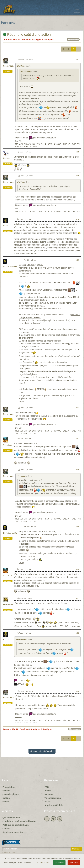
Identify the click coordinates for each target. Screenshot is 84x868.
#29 (77, 526)
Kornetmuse (8, 66)
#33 (77, 691)
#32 (77, 633)
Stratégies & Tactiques (43, 40)
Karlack (7, 640)
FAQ (47, 787)
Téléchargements (53, 798)
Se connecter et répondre (42, 751)
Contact (6, 829)
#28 (77, 470)
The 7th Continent (22, 40)
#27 (77, 439)
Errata (47, 802)
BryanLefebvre (10, 267)
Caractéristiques (11, 794)
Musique (49, 794)
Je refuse (74, 863)
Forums (8, 40)
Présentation (9, 787)
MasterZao (26, 72)
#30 (77, 569)
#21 (77, 60)
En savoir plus (43, 862)
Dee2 (5, 226)
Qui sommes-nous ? (12, 818)
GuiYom (20, 66)
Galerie (6, 802)
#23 (77, 176)
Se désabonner (9, 853)
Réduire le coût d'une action (27, 35)
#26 (77, 408)
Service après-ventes (13, 832)
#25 (77, 260)
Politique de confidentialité (16, 825)
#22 (77, 152)
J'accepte (59, 863)
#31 (77, 598)
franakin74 (8, 605)
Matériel (6, 798)
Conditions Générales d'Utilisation (19, 821)
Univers (6, 791)
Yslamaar (7, 445)
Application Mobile (54, 805)
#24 (77, 219)
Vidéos (48, 791)
